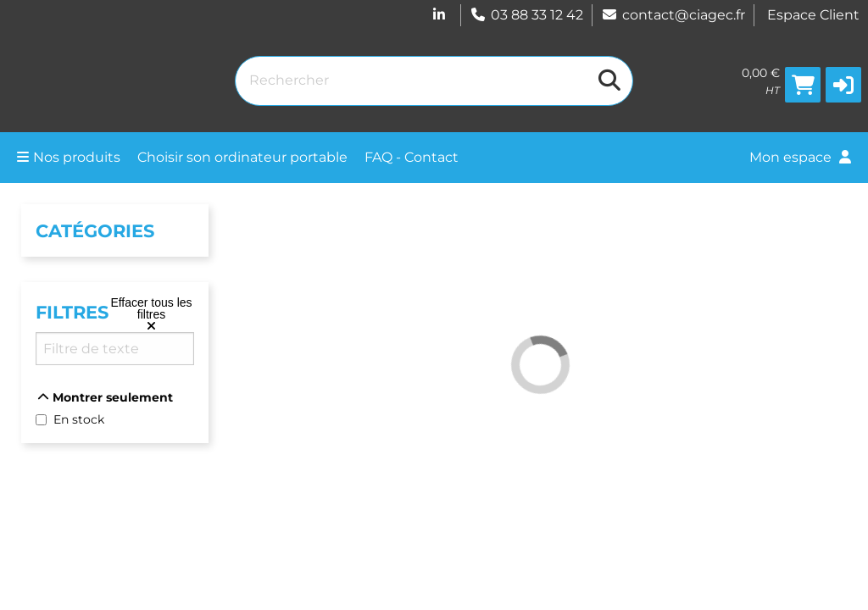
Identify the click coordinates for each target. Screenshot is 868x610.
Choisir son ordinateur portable (242, 157)
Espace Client (813, 15)
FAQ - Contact (412, 157)
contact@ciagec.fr (673, 15)
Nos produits (69, 157)
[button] (843, 85)
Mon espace (800, 157)
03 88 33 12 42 (526, 15)
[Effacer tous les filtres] (151, 314)
